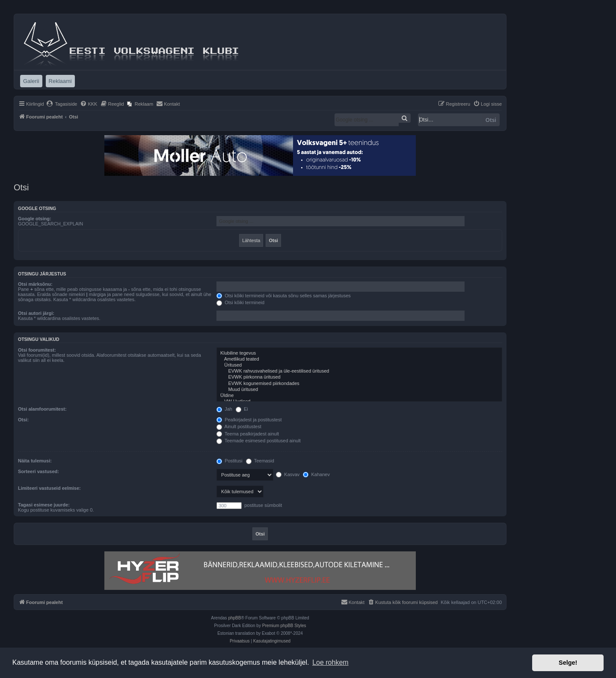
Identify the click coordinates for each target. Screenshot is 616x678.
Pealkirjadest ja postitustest (249, 420)
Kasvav (288, 474)
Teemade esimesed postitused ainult (259, 441)
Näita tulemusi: (35, 461)
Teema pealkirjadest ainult (248, 434)
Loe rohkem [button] (330, 662)
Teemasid (260, 461)
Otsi (491, 120)
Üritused (359, 365)
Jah (224, 409)
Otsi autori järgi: (36, 313)
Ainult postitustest (239, 426)
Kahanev (316, 474)
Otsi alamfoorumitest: (42, 409)
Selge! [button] (568, 663)
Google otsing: (35, 219)
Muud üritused (359, 390)
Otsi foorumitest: (37, 350)
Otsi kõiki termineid (240, 302)
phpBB (234, 618)
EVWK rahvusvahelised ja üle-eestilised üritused (359, 371)
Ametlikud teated (359, 359)
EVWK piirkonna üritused (359, 377)
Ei (242, 409)
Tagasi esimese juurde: (44, 505)
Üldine (359, 396)
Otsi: (23, 420)
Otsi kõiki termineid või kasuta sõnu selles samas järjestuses (284, 296)
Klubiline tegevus (359, 353)
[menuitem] (62, 104)
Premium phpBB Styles (284, 626)
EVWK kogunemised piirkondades (359, 384)
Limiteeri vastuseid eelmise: (49, 488)
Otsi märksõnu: (35, 284)
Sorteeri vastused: (38, 471)
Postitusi (230, 461)
